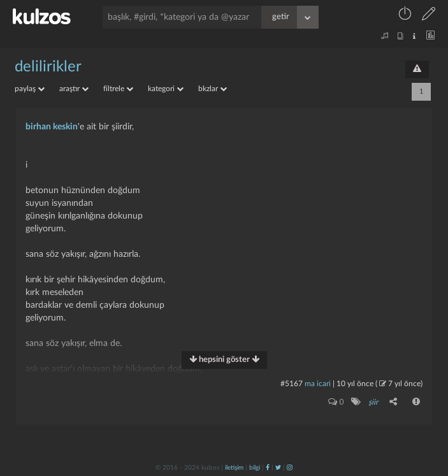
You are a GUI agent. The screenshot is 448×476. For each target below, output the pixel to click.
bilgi (255, 468)
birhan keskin (52, 127)
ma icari (318, 384)
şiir (373, 402)
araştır (74, 89)
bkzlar (213, 89)
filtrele (118, 89)
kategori (166, 89)
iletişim (234, 468)
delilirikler (48, 67)
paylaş (30, 89)
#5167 (292, 384)
